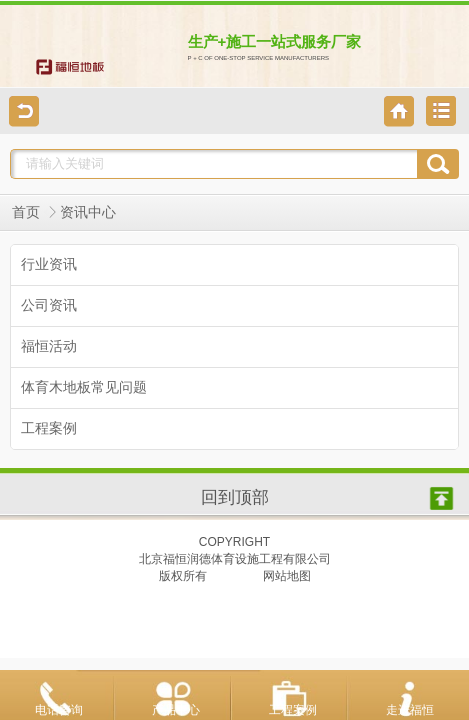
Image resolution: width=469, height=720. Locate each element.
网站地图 (287, 576)
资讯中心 (88, 212)
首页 (26, 212)
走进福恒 (410, 710)
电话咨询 (59, 710)
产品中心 (176, 710)
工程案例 (293, 710)
